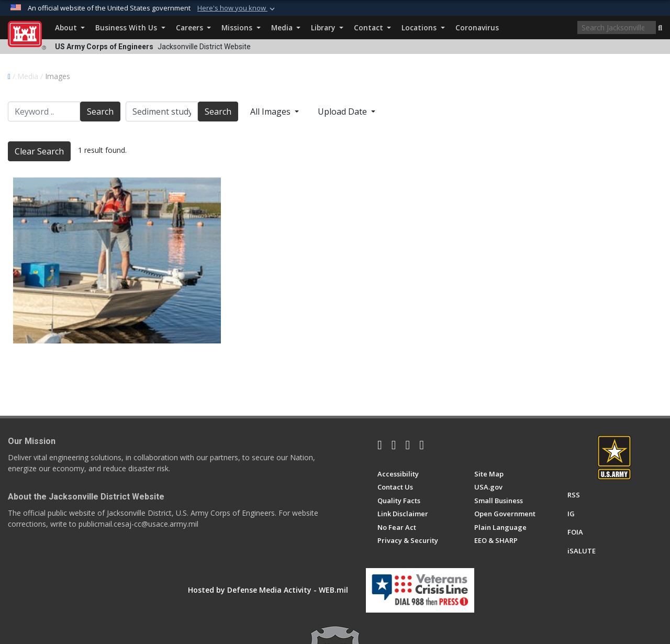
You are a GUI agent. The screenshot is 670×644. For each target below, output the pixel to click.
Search (100, 112)
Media (286, 27)
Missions (241, 27)
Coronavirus (477, 27)
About (70, 27)
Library (327, 27)
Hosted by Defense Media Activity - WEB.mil (268, 590)
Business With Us (130, 27)
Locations (423, 27)
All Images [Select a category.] (271, 112)
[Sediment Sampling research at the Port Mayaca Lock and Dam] (117, 260)
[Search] (617, 27)
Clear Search (39, 151)
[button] (660, 28)
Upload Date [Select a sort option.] (343, 112)
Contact (372, 27)
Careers (193, 27)
